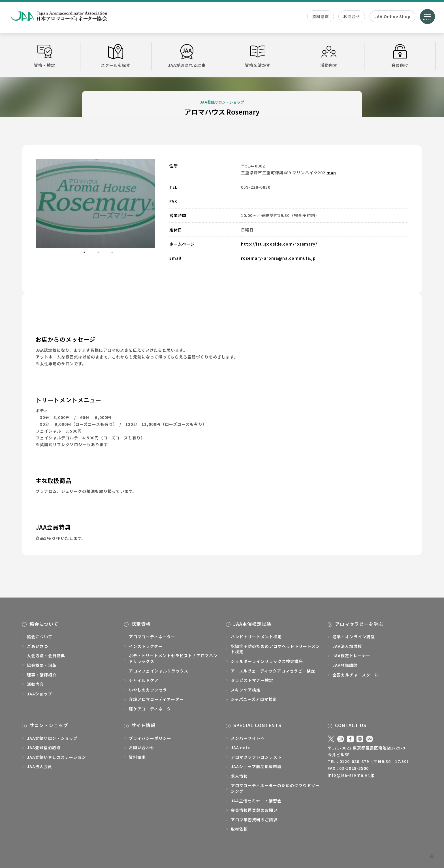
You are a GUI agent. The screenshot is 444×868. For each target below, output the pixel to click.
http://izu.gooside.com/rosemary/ (279, 244)
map (331, 173)
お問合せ (352, 16)
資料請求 (321, 16)
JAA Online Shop (392, 16)
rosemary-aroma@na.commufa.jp (278, 258)
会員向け (400, 56)
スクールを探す (116, 56)
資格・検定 (45, 56)
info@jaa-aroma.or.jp (351, 775)
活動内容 (329, 56)
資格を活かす (258, 56)
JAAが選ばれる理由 (187, 56)
